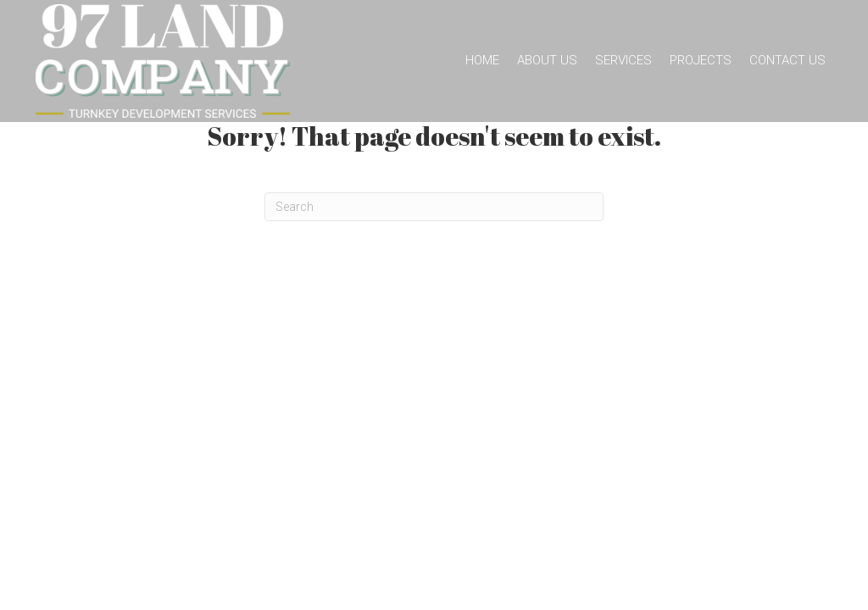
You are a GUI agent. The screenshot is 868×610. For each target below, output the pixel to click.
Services (623, 60)
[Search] (434, 207)
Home (482, 60)
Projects (701, 60)
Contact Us (787, 60)
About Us (547, 60)
